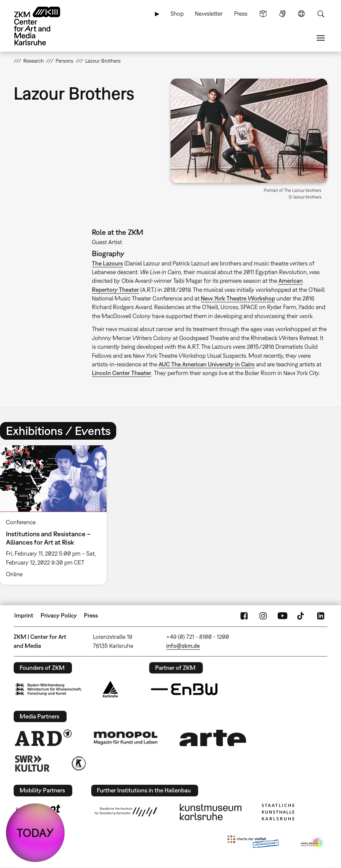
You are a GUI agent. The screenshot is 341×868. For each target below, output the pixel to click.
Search (321, 14)
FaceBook (244, 616)
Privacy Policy (59, 615)
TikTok (301, 616)
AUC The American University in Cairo (207, 364)
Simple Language (263, 14)
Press (241, 13)
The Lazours (107, 263)
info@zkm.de (183, 646)
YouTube (282, 616)
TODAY (35, 833)
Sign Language (282, 14)
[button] (249, 131)
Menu (321, 38)
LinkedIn (321, 616)
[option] (56, 515)
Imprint (24, 615)
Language (301, 14)
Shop (177, 13)
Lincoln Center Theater (122, 373)
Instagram (263, 616)
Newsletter (209, 13)
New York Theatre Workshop (238, 298)
